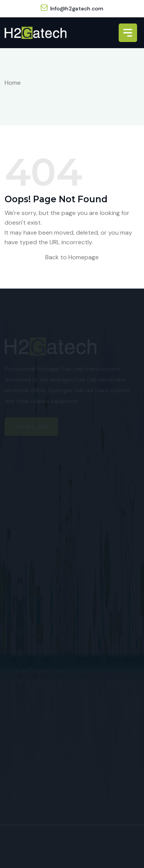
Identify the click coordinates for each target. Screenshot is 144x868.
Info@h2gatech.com (77, 8)
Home (13, 83)
